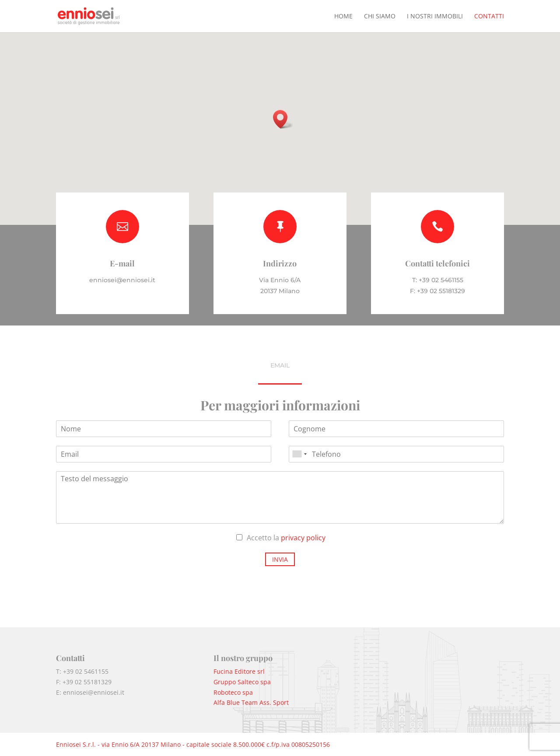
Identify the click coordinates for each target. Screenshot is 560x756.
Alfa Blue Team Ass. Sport (251, 702)
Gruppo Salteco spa (242, 682)
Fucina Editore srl (239, 671)
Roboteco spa (233, 692)
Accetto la (286, 538)
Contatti (489, 17)
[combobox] (299, 454)
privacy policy (303, 538)
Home (343, 17)
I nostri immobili (435, 17)
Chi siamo (380, 17)
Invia (280, 559)
